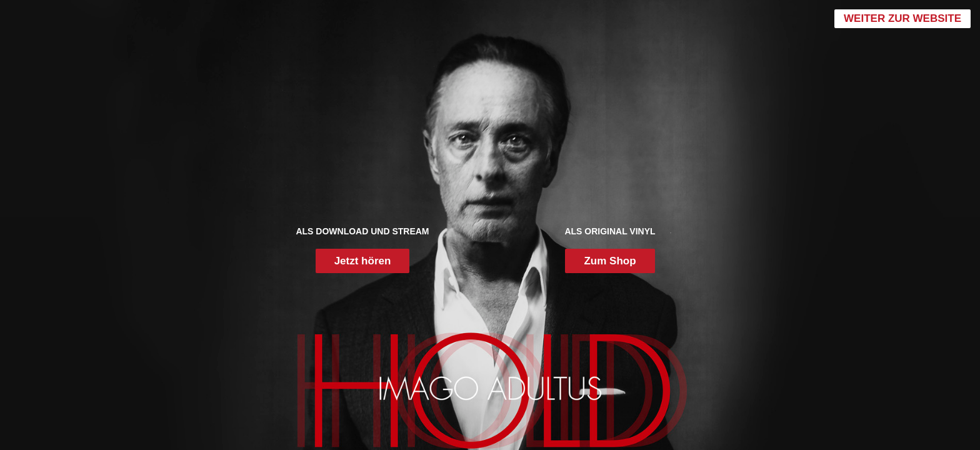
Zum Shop (610, 261)
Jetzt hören (363, 261)
